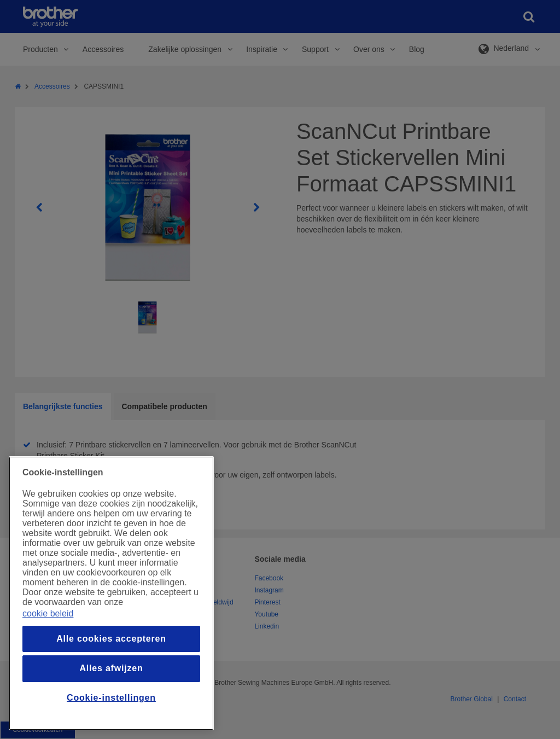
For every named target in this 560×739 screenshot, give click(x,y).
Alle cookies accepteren (111, 639)
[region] (111, 593)
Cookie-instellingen (111, 698)
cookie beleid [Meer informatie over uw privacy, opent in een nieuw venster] (48, 613)
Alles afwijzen (111, 668)
